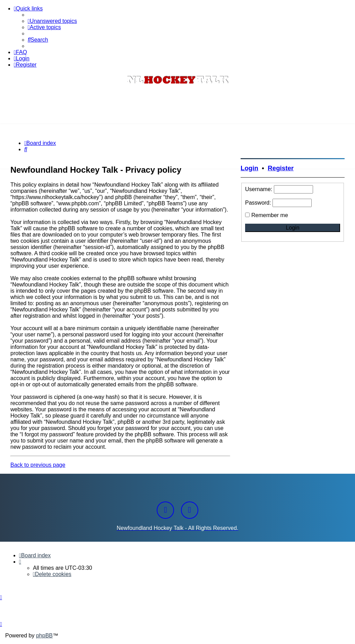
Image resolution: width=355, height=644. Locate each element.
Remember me (270, 215)
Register (281, 168)
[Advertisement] (177, 105)
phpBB (44, 636)
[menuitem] (52, 21)
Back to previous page (38, 465)
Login (249, 168)
